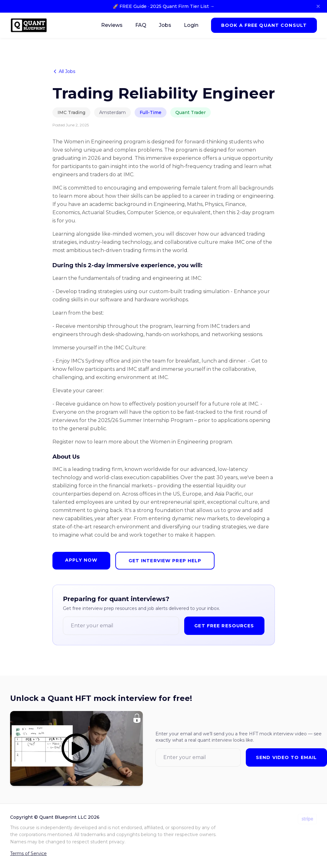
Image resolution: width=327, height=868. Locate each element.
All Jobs (64, 71)
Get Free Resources (224, 626)
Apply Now (81, 560)
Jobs (165, 25)
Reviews (112, 25)
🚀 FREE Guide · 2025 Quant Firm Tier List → (164, 6)
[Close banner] (318, 6)
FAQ (141, 25)
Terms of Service (28, 853)
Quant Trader (191, 112)
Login (191, 25)
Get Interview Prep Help (165, 561)
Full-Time (151, 112)
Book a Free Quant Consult (264, 25)
